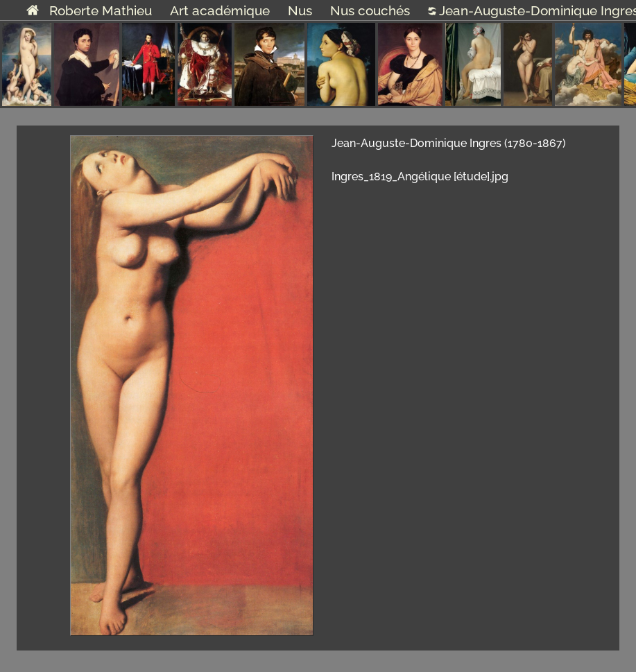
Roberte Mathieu (89, 10)
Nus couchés (370, 10)
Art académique (220, 10)
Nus (300, 10)
